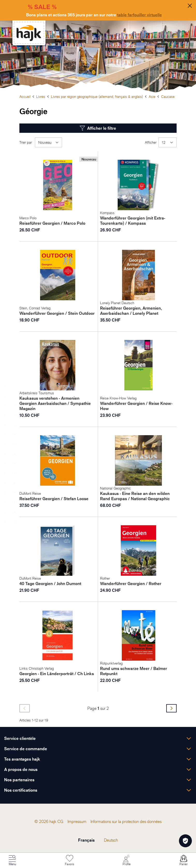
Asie (152, 96)
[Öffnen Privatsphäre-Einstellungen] (185, 841)
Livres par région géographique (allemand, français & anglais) (97, 96)
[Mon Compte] (126, 860)
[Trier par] (48, 142)
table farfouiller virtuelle (140, 15)
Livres (41, 96)
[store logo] (29, 33)
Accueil (25, 96)
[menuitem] (60, 821)
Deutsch (111, 840)
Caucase (168, 96)
